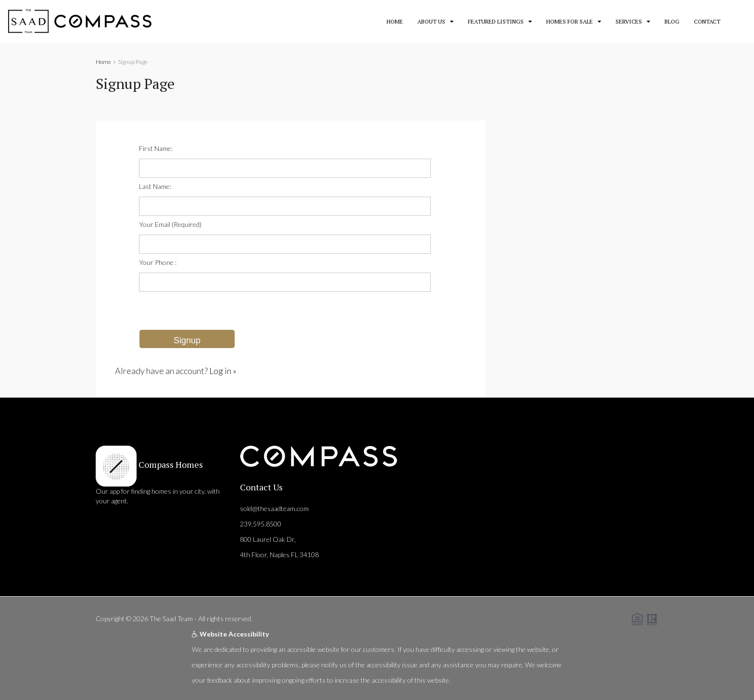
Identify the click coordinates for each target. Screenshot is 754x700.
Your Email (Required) (170, 224)
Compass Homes (170, 464)
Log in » (223, 371)
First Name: (156, 148)
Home (395, 21)
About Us (431, 21)
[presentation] (212, 311)
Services (629, 21)
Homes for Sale (570, 21)
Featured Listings (496, 21)
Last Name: (155, 186)
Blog (672, 21)
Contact (707, 21)
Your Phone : (158, 262)
